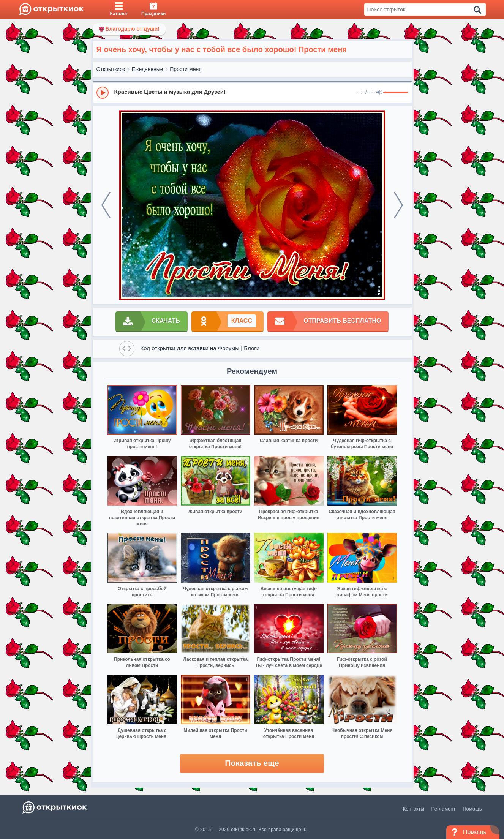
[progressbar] (396, 93)
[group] (252, 92)
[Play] (103, 93)
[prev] (106, 205)
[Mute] (379, 93)
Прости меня (186, 69)
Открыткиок (111, 69)
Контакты (414, 809)
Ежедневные (148, 69)
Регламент (444, 809)
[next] (398, 205)
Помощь (472, 809)
